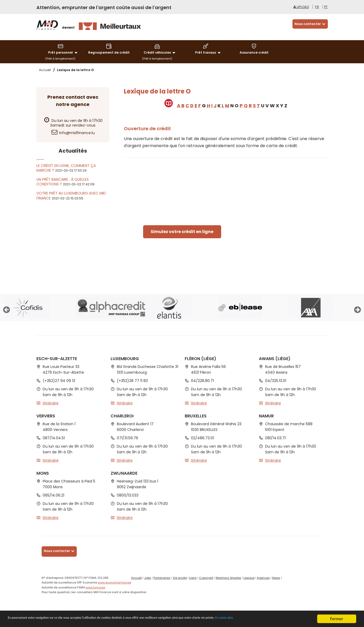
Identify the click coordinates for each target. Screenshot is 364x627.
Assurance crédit (254, 49)
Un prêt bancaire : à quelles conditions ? (63, 182)
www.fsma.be (95, 587)
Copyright (206, 578)
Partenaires (162, 578)
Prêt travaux (209, 49)
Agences (263, 578)
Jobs (148, 578)
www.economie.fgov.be (114, 582)
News (276, 578)
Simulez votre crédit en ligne (182, 232)
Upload (301, 7)
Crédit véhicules (160, 49)
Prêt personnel (63, 49)
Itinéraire (51, 403)
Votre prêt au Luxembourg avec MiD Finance (71, 196)
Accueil (136, 578)
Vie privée (180, 578)
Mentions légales (228, 578)
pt (326, 7)
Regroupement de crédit (109, 49)
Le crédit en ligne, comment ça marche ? (66, 168)
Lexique (249, 578)
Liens (193, 578)
